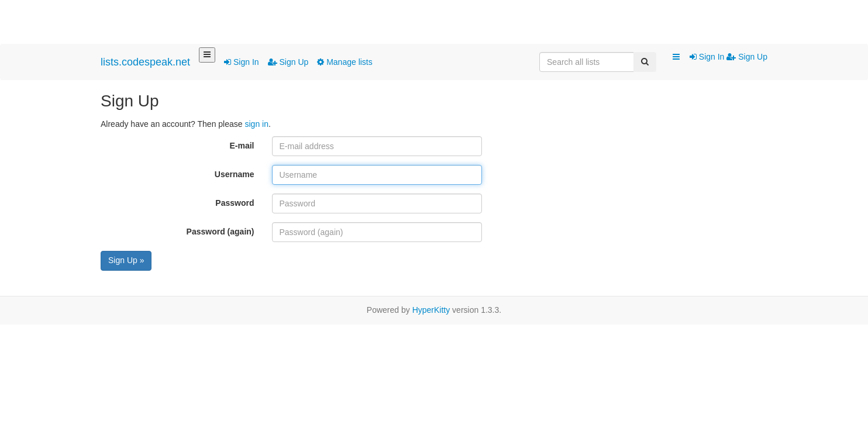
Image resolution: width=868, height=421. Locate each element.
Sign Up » (126, 260)
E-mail (242, 146)
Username (235, 174)
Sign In (241, 62)
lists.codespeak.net (145, 62)
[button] (676, 57)
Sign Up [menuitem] (747, 57)
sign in (256, 124)
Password (235, 203)
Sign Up (288, 62)
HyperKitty (431, 310)
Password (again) (221, 232)
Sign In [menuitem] (708, 57)
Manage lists (345, 62)
